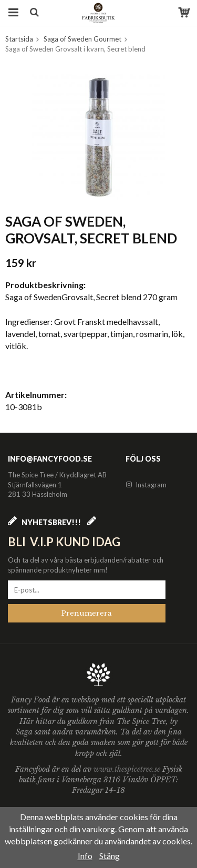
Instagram (146, 485)
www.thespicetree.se (128, 769)
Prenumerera (87, 613)
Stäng (110, 856)
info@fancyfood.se (50, 459)
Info (85, 856)
